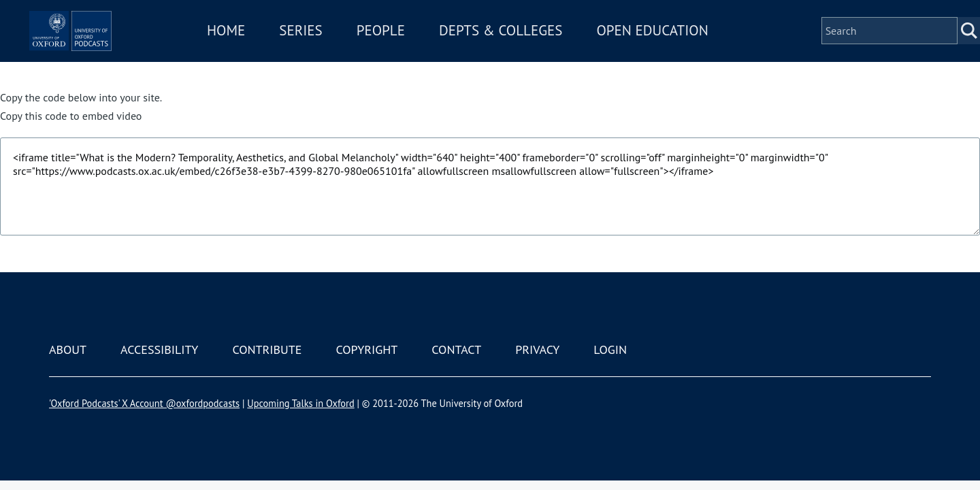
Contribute (267, 349)
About (68, 349)
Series (341, 50)
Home (267, 50)
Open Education (693, 50)
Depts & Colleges (542, 50)
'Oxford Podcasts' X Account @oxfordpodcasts (144, 403)
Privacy (537, 349)
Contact (456, 349)
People (421, 50)
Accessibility (159, 349)
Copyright (366, 349)
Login (610, 349)
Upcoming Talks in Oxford (300, 403)
